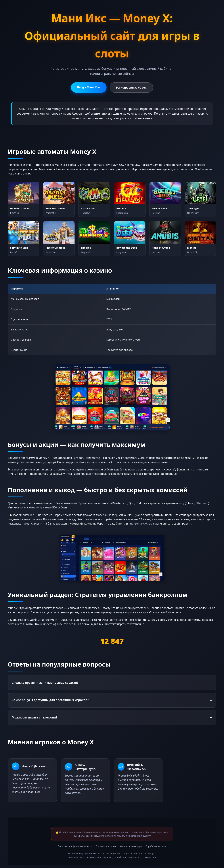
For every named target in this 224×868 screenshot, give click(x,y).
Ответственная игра (131, 846)
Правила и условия (106, 846)
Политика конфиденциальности (75, 846)
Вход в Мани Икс (89, 87)
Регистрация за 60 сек (131, 87)
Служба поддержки (156, 846)
